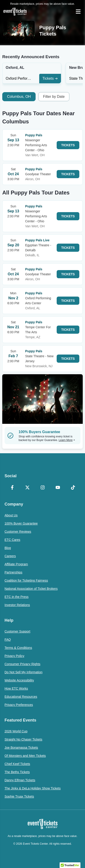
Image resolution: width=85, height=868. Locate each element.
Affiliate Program (16, 564)
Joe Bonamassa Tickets (21, 748)
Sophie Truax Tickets (19, 796)
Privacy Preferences (19, 705)
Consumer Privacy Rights (22, 664)
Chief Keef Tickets (17, 764)
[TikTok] (73, 488)
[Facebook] (12, 488)
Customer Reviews (18, 532)
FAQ (8, 640)
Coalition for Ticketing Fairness (26, 580)
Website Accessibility (19, 680)
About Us (11, 515)
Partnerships (13, 572)
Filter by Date (54, 97)
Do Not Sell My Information (23, 672)
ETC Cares (12, 540)
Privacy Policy (14, 656)
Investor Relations (17, 605)
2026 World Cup (16, 731)
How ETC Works (16, 688)
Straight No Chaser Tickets (23, 739)
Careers (10, 556)
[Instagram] (42, 488)
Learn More (67, 440)
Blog (8, 548)
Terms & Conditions (18, 648)
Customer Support (17, 631)
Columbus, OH (19, 97)
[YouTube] (58, 488)
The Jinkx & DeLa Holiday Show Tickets (33, 788)
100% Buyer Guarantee (21, 523)
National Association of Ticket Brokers (31, 589)
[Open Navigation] (78, 12)
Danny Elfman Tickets (20, 780)
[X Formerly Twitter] (27, 488)
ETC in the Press (17, 597)
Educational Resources (21, 697)
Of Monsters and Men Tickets (25, 756)
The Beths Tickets (17, 772)
